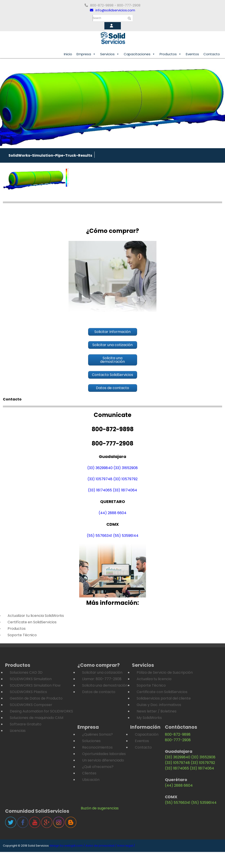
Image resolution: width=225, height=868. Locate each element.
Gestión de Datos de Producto (36, 698)
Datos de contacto (99, 692)
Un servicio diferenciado (103, 760)
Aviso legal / (126, 846)
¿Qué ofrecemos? (98, 767)
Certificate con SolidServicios (162, 692)
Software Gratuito (26, 724)
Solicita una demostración (105, 685)
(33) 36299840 (100, 468)
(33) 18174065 (100, 490)
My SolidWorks (149, 718)
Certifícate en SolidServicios (32, 622)
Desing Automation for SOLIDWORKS (41, 711)
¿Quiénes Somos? (97, 734)
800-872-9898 (178, 734)
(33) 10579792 (125, 479)
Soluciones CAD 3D (26, 672)
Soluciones (91, 741)
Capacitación (147, 734)
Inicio (68, 54)
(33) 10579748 (100, 479)
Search (97, 18)
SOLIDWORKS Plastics (28, 692)
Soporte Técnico (22, 635)
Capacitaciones (139, 54)
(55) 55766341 (99, 536)
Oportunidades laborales (104, 754)
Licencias (18, 731)
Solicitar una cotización (102, 672)
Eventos (192, 54)
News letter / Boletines (157, 711)
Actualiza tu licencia (154, 679)
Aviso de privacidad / (101, 846)
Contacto (212, 54)
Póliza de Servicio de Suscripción (165, 672)
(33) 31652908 (126, 468)
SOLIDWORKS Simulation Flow (35, 685)
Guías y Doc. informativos (159, 705)
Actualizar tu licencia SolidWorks (36, 616)
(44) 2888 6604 (112, 513)
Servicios (110, 54)
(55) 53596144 (126, 536)
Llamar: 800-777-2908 (102, 679)
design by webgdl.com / (67, 846)
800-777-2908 (178, 740)
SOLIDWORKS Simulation (31, 679)
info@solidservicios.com (112, 10)
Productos (170, 54)
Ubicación (91, 780)
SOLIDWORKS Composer (31, 705)
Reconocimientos (97, 747)
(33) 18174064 (125, 490)
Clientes (89, 773)
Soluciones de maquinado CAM (36, 718)
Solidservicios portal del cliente (164, 698)
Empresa (86, 54)
